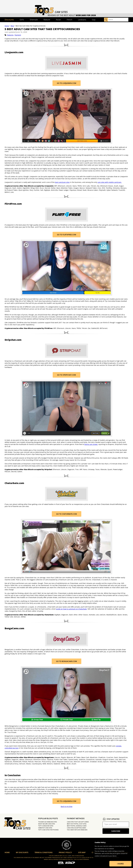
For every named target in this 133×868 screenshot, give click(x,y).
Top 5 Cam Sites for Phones (48, 830)
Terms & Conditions (44, 852)
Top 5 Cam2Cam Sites (46, 826)
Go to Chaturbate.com (67, 514)
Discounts (9, 20)
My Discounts (22, 852)
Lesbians (82, 20)
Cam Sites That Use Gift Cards (78, 822)
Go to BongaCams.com (66, 661)
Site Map (82, 852)
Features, (10, 35)
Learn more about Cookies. (103, 858)
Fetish (69, 20)
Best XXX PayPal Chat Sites (77, 824)
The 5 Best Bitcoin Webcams (77, 830)
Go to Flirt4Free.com (67, 235)
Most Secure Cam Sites (47, 824)
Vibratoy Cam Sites (45, 828)
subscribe (116, 831)
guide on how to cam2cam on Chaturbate (71, 609)
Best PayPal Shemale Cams (77, 826)
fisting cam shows (91, 444)
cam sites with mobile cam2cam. (110, 182)
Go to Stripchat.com (66, 375)
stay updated (111, 819)
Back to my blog (67, 806)
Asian (58, 20)
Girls (22, 20)
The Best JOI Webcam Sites (48, 822)
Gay (94, 20)
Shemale (34, 20)
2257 (70, 856)
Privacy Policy (65, 852)
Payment (18, 35)
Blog (12, 26)
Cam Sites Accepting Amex (76, 828)
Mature (47, 20)
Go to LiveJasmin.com (67, 83)
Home (7, 26)
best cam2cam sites (62, 182)
